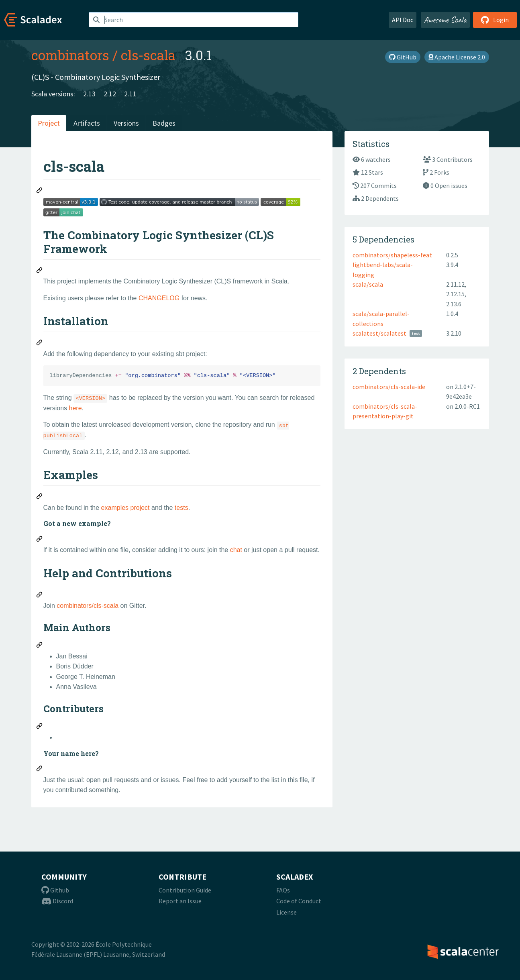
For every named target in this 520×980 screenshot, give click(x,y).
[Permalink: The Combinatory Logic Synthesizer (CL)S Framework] (40, 271)
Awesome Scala (445, 20)
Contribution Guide (185, 890)
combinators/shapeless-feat (392, 255)
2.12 (110, 94)
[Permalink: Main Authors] (40, 646)
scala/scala (368, 284)
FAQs (283, 890)
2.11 (130, 94)
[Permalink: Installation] (40, 344)
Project (49, 123)
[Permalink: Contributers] (40, 727)
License (287, 912)
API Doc (403, 20)
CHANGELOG (159, 298)
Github (55, 890)
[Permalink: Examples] (40, 497)
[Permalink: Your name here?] (40, 770)
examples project (125, 508)
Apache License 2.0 (457, 57)
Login (495, 20)
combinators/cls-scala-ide (389, 387)
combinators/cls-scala (88, 606)
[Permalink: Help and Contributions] (40, 596)
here (75, 408)
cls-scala (148, 55)
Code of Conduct (299, 901)
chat (236, 550)
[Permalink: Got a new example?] (40, 540)
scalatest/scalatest (379, 333)
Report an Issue (180, 901)
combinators (70, 55)
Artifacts (87, 123)
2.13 (89, 94)
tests (181, 508)
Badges (164, 123)
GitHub (403, 57)
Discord (57, 901)
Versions (126, 123)
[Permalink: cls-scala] (40, 192)
